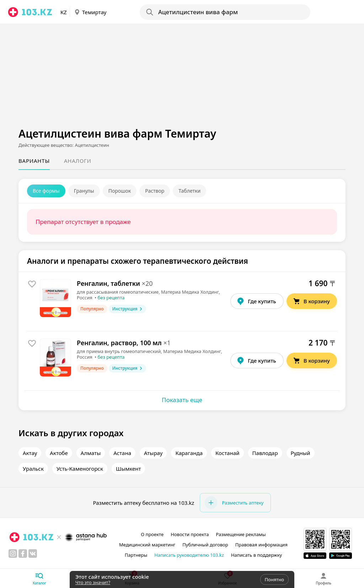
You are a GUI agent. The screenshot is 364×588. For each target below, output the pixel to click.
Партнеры (136, 555)
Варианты (34, 161)
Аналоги (78, 161)
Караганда (189, 453)
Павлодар (265, 453)
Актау (30, 453)
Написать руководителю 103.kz (189, 555)
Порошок (120, 191)
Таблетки (189, 191)
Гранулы (84, 191)
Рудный (301, 453)
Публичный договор (205, 545)
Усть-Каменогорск (80, 469)
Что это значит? (93, 582)
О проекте (152, 534)
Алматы (91, 453)
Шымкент (129, 469)
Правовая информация (261, 545)
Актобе (59, 453)
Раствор (155, 191)
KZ (64, 12)
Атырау (153, 453)
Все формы (46, 191)
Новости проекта (190, 534)
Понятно (274, 579)
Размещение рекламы (241, 534)
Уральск (33, 469)
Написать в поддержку (256, 555)
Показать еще (182, 400)
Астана (122, 453)
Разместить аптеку (234, 503)
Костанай (227, 453)
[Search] (225, 12)
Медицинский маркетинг (147, 545)
